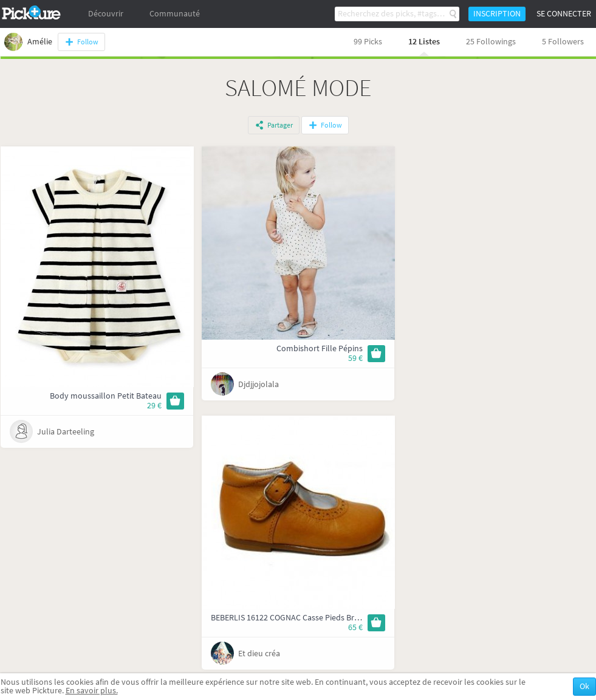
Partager (280, 125)
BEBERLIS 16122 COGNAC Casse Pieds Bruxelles (295, 618)
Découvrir (106, 14)
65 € (355, 627)
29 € (154, 406)
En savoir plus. (92, 691)
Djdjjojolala (259, 384)
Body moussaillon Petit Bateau (106, 396)
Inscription (497, 14)
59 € (355, 358)
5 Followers (563, 42)
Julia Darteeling (66, 432)
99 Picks (368, 42)
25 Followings (491, 42)
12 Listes (424, 42)
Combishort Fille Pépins (320, 348)
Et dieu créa (259, 654)
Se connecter (564, 14)
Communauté (175, 14)
